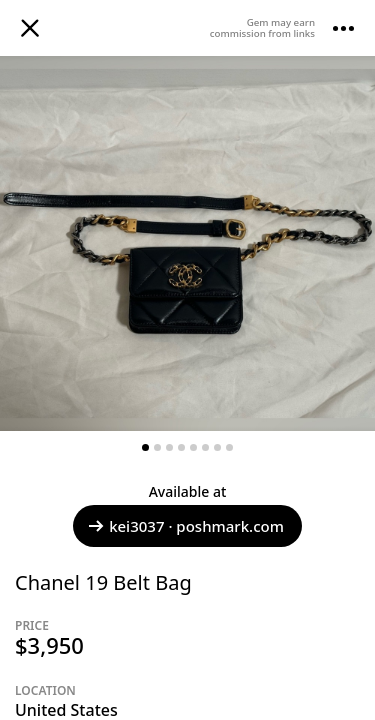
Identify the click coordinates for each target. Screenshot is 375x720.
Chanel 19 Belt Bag (103, 582)
